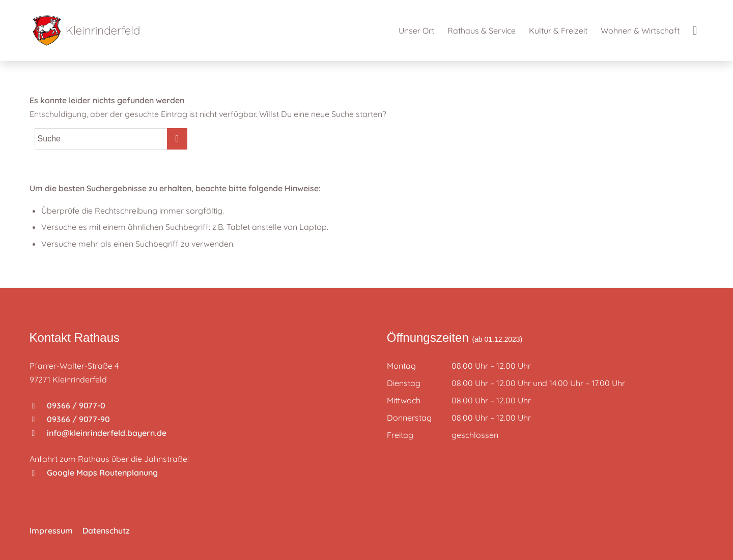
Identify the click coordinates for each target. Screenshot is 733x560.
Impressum (51, 530)
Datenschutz (106, 530)
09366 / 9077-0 (69, 405)
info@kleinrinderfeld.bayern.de (99, 433)
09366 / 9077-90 (71, 419)
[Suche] (695, 31)
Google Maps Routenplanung (95, 473)
